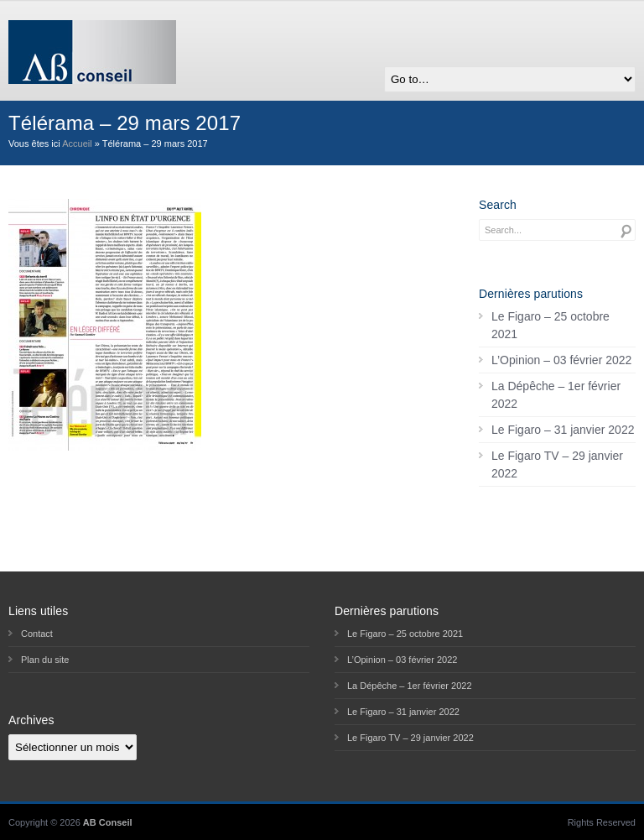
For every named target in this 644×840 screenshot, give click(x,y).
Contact (37, 634)
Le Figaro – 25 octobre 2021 (551, 325)
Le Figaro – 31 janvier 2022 (563, 430)
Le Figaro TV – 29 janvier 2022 (557, 464)
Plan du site (45, 660)
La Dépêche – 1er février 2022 (556, 395)
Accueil (77, 143)
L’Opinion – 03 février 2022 (561, 360)
